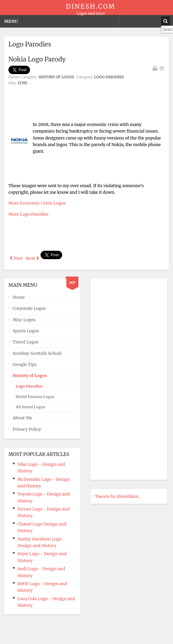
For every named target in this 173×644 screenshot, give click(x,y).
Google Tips (25, 364)
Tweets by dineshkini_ (118, 496)
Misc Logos (24, 319)
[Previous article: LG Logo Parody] (16, 258)
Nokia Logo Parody (37, 59)
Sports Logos (26, 330)
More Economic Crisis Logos (37, 203)
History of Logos (56, 77)
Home (19, 296)
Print (155, 68)
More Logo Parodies (28, 214)
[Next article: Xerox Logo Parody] (32, 258)
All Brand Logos (30, 406)
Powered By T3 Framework (86, 633)
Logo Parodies (109, 77)
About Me (22, 417)
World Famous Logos (35, 396)
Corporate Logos (29, 308)
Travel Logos (26, 341)
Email (162, 68)
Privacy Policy (27, 428)
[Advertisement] (86, 102)
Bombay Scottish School (37, 352)
